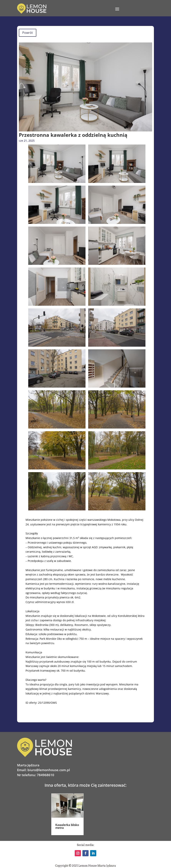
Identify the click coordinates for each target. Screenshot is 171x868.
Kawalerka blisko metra (67, 826)
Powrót (28, 33)
